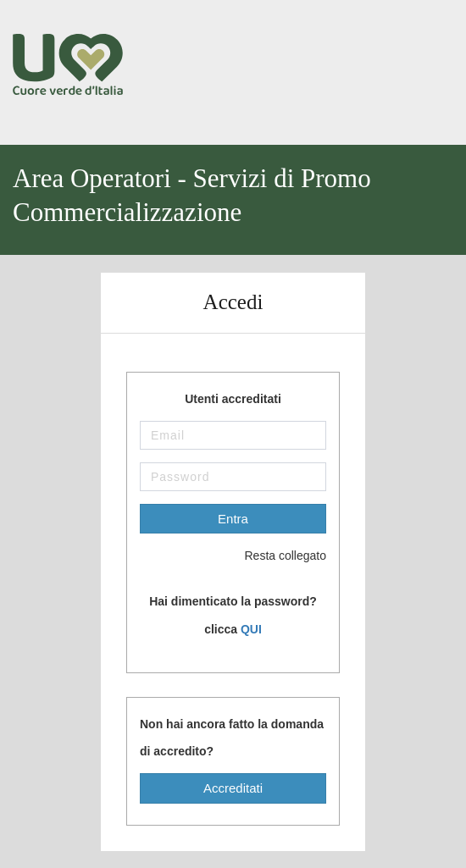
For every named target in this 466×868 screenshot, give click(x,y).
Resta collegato (272, 556)
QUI (251, 629)
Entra (233, 519)
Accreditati (233, 788)
